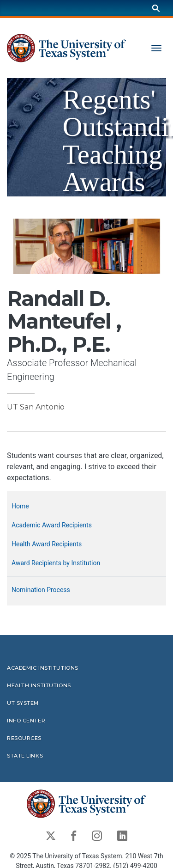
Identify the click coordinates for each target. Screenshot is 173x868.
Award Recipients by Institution (56, 563)
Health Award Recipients (47, 544)
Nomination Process (41, 590)
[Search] (156, 8)
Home (20, 506)
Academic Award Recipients (52, 525)
